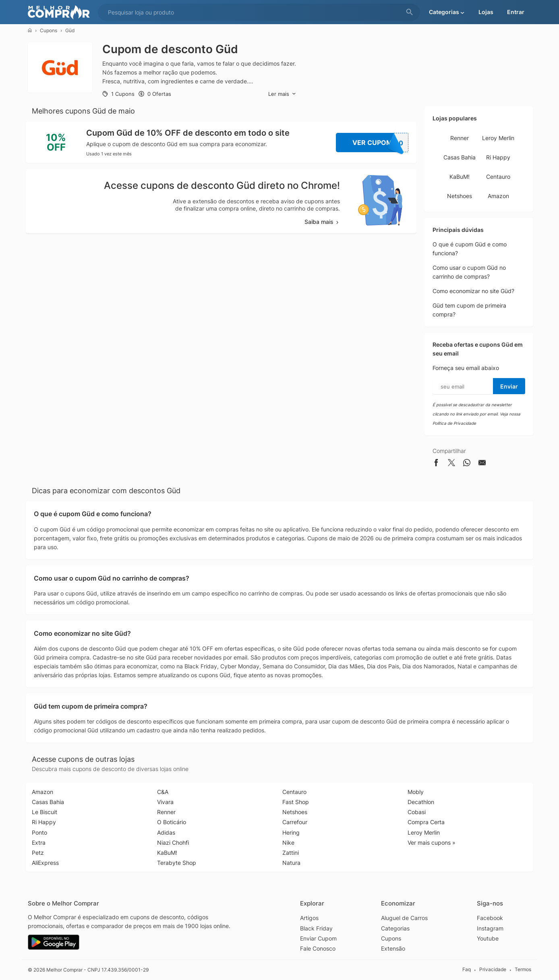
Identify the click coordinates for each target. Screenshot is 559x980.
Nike (288, 843)
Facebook (490, 918)
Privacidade (493, 970)
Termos (523, 970)
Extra (39, 843)
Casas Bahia (460, 157)
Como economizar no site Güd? (473, 291)
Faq (467, 970)
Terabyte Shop (177, 863)
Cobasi (417, 812)
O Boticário (172, 822)
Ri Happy (498, 157)
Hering (291, 832)
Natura (291, 863)
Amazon (498, 196)
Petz (38, 853)
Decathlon (421, 802)
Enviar (509, 386)
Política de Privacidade (454, 423)
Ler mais (282, 94)
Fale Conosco (318, 948)
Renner (460, 138)
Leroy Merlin (498, 138)
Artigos (309, 918)
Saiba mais (322, 222)
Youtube (488, 938)
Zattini (291, 853)
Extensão (393, 948)
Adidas (166, 832)
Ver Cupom (381, 143)
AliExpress (45, 863)
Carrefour (295, 822)
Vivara (165, 802)
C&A (163, 792)
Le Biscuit (45, 812)
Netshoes (460, 196)
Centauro (498, 177)
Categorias (395, 928)
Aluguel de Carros (404, 918)
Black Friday (316, 928)
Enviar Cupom (318, 938)
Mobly (416, 792)
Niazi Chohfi (173, 843)
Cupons (49, 30)
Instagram (490, 928)
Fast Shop (296, 802)
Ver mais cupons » (432, 843)
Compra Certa (426, 822)
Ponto (39, 832)
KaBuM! (460, 177)
